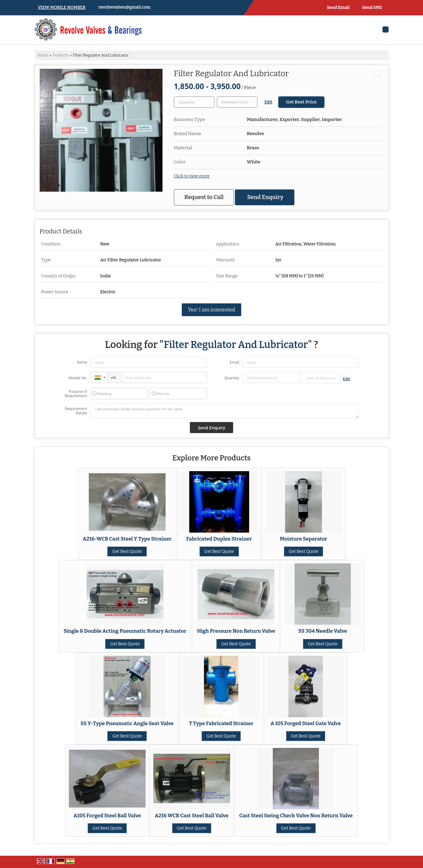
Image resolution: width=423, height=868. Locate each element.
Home (43, 55)
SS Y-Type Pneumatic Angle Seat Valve (127, 723)
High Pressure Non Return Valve (236, 631)
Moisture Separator (304, 539)
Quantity (232, 378)
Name (82, 362)
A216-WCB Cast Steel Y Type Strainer (127, 539)
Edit (268, 102)
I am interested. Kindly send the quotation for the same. (225, 411)
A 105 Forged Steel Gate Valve (305, 723)
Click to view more (192, 176)
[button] (62, 8)
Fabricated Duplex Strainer (219, 539)
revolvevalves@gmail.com (124, 7)
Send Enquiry (265, 197)
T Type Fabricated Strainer (221, 723)
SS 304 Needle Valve (323, 631)
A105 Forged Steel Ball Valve (107, 815)
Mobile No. (78, 378)
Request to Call (204, 197)
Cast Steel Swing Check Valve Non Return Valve (296, 815)
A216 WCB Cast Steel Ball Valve (192, 815)
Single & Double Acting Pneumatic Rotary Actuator (125, 631)
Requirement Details (76, 411)
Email (235, 362)
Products (61, 55)
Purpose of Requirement (76, 394)
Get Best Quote (127, 551)
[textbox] (237, 102)
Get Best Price (301, 102)
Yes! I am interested (211, 310)
